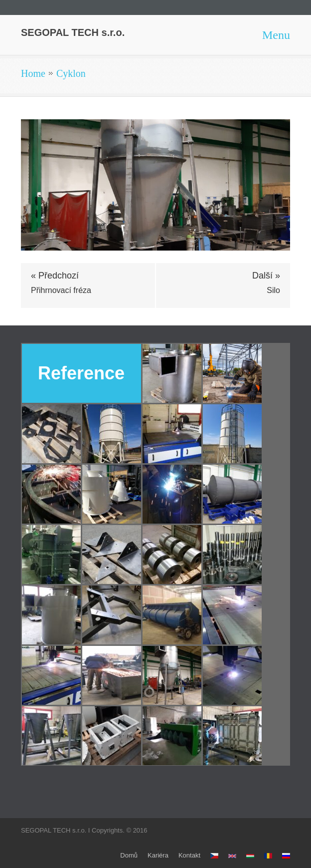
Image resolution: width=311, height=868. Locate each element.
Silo (273, 290)
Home (33, 73)
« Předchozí (55, 276)
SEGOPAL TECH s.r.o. (73, 32)
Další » (266, 276)
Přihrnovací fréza (61, 290)
